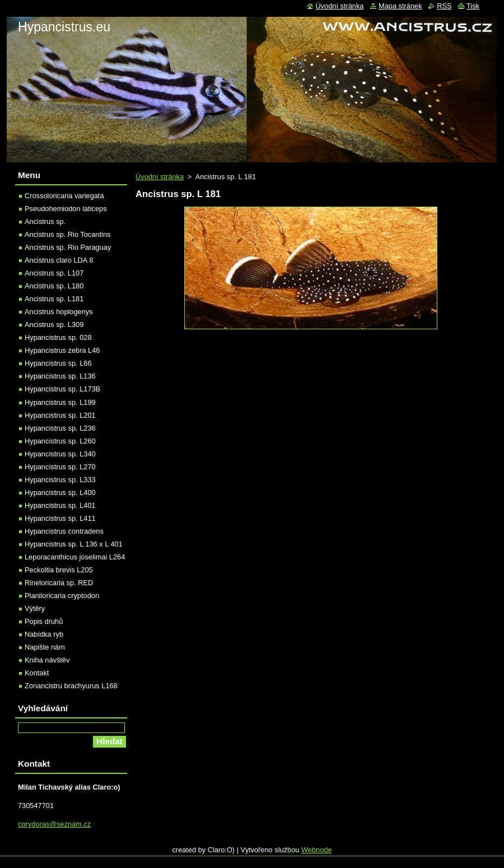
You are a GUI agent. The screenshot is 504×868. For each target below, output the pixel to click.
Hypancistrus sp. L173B (62, 389)
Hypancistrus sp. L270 (60, 467)
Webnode (317, 850)
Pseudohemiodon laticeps (66, 209)
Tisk (473, 6)
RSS (444, 6)
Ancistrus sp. (45, 221)
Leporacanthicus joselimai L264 (75, 557)
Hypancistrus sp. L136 (60, 376)
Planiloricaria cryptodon (62, 596)
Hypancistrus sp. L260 (60, 441)
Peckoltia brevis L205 (59, 570)
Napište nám (45, 647)
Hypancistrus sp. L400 (60, 493)
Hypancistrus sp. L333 (60, 480)
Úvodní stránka (160, 177)
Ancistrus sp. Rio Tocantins (67, 234)
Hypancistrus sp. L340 (60, 454)
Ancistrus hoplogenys (59, 312)
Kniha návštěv (47, 660)
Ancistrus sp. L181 (54, 299)
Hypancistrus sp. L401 (60, 505)
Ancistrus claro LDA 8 (59, 260)
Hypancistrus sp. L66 (58, 363)
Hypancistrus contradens (64, 531)
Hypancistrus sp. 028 (58, 337)
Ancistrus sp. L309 (54, 325)
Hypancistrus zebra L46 (62, 350)
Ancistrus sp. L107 (54, 273)
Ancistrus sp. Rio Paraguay (68, 247)
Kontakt (37, 673)
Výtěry (35, 608)
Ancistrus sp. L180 (54, 286)
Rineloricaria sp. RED (59, 583)
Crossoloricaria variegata (64, 196)
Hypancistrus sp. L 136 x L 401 (74, 544)
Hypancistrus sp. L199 (60, 402)
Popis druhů (44, 621)
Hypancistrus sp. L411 (60, 518)
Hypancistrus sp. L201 (60, 415)
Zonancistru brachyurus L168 (71, 686)
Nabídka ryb (44, 634)
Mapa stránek (400, 6)
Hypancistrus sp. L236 (60, 428)
